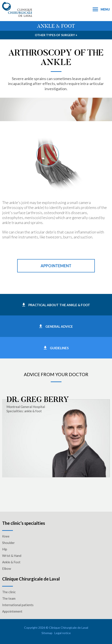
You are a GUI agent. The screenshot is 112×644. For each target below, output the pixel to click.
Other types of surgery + (56, 35)
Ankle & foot (56, 26)
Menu (101, 9)
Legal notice (63, 633)
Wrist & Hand (12, 556)
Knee (6, 536)
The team (9, 598)
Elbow (7, 568)
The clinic (9, 592)
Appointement (56, 266)
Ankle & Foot (11, 562)
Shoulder (8, 543)
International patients (18, 605)
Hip (5, 549)
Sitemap (47, 633)
